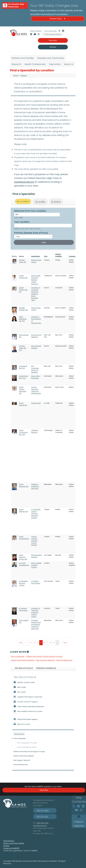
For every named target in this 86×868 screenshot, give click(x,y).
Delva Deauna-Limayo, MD (23, 557)
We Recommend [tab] (24, 668)
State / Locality (59, 255)
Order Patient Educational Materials (29, 706)
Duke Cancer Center (36, 309)
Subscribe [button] (53, 40)
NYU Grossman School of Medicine (35, 369)
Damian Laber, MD (23, 261)
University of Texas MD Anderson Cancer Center (36, 613)
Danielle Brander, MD (23, 309)
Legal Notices (9, 841)
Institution (36, 256)
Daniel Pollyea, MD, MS (23, 290)
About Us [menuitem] (69, 64)
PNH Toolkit (20, 692)
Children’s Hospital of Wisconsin (35, 486)
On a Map (40, 201)
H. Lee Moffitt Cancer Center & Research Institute (36, 514)
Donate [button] (53, 47)
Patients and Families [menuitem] (23, 58)
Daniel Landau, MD (23, 277)
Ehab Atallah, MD (24, 621)
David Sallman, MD (23, 510)
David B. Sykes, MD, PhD (23, 348)
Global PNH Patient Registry (26, 719)
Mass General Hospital (36, 347)
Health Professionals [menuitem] (35, 64)
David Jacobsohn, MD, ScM (24, 432)
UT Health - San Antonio (36, 582)
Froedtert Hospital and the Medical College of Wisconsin (36, 625)
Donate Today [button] (58, 19)
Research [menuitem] (16, 64)
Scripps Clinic (36, 403)
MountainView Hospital (36, 556)
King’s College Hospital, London (36, 565)
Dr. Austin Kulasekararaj (24, 564)
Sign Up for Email (22, 724)
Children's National (35, 431)
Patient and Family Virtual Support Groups (44, 656)
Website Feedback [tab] (46, 668)
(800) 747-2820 (43, 810)
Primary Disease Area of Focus (31, 233)
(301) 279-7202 (42, 816)
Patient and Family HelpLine (23, 660)
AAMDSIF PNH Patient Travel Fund (28, 697)
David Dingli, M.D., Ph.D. (23, 377)
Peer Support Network (45, 660)
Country (72, 256)
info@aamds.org (40, 826)
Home (16, 76)
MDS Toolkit (20, 687)
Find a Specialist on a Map (27, 743)
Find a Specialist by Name (27, 747)
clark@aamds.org (24, 182)
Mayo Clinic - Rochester (36, 377)
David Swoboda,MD (24, 538)
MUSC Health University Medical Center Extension (36, 280)
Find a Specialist (51, 31)
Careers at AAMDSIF (11, 848)
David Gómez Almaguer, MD (23, 390)
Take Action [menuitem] (55, 64)
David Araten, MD (24, 336)
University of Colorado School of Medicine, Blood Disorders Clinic (36, 294)
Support (24, 76)
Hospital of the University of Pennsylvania (36, 320)
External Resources (64, 660)
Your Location (22, 222)
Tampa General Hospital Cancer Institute (34, 541)
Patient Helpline (36, 31)
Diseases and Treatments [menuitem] (51, 58)
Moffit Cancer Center (36, 261)
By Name (56, 201)
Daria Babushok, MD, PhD (23, 319)
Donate (6, 846)
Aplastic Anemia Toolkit (24, 682)
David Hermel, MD (23, 404)
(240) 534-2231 (42, 823)
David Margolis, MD (24, 485)
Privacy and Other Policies (14, 843)
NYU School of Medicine (36, 336)
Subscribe (44, 790)
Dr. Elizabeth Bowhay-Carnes (23, 583)
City (46, 256)
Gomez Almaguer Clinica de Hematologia (36, 390)
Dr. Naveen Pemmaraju (23, 609)
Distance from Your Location (30, 211)
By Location (23, 201)
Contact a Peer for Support (26, 702)
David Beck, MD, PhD (23, 367)
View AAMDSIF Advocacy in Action (28, 711)
